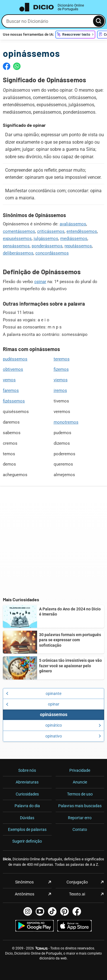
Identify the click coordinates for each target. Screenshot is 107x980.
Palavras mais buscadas (80, 806)
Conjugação (77, 882)
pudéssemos (15, 359)
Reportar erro (80, 818)
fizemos (61, 369)
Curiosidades (27, 794)
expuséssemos (17, 239)
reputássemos (78, 246)
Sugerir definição (27, 841)
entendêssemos (82, 231)
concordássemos (52, 253)
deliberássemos (18, 253)
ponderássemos (47, 246)
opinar (40, 282)
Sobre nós (27, 770)
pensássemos (16, 246)
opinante (34, 694)
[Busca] (99, 21)
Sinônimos (24, 882)
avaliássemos (73, 224)
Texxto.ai (77, 894)
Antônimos (25, 894)
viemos (61, 380)
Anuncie (80, 782)
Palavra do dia (27, 806)
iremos (60, 390)
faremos (11, 390)
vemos (9, 380)
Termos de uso (80, 794)
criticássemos (51, 231)
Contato (80, 829)
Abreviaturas (27, 782)
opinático (73, 725)
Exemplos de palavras (27, 829)
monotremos (66, 422)
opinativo (73, 736)
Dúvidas (27, 818)
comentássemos (19, 231)
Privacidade (80, 770)
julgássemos (46, 239)
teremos (62, 359)
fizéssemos (14, 401)
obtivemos (13, 369)
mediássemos (74, 239)
